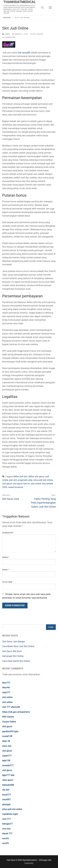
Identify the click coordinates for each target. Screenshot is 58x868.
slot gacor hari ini (21, 484)
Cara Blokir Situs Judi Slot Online (18, 646)
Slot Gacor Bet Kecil (12, 651)
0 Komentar (9, 37)
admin (6, 34)
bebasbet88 (8, 785)
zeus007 (6, 799)
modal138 (7, 736)
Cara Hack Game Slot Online (16, 661)
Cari (51, 627)
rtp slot (6, 790)
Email (6, 570)
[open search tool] (42, 8)
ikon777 (6, 683)
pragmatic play (25, 480)
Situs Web (7, 582)
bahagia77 (7, 824)
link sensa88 (24, 53)
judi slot (13, 480)
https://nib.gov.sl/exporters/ (16, 712)
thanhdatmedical (20, 2)
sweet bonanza (16, 487)
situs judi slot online (43, 480)
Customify (29, 863)
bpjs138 (6, 760)
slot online (36, 484)
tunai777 (7, 795)
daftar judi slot (20, 476)
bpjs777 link (8, 775)
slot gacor (7, 484)
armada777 (8, 765)
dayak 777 (7, 833)
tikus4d (6, 687)
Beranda (7, 18)
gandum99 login (10, 731)
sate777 (6, 692)
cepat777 (7, 756)
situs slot (7, 746)
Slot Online (37, 34)
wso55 (5, 838)
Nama (6, 557)
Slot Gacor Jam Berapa (14, 642)
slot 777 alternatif (11, 707)
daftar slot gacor (36, 476)
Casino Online (9, 722)
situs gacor (8, 780)
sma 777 (7, 819)
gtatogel (6, 804)
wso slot (6, 829)
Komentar (8, 533)
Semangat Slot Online (13, 656)
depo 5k (6, 741)
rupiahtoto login (10, 814)
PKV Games (8, 717)
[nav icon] (50, 8)
